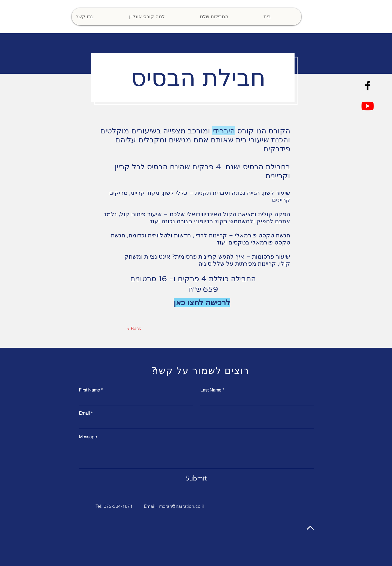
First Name (89, 390)
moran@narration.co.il (182, 506)
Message (88, 437)
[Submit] (196, 478)
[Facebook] (368, 86)
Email (84, 413)
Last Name (211, 390)
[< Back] (134, 328)
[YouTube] (368, 106)
